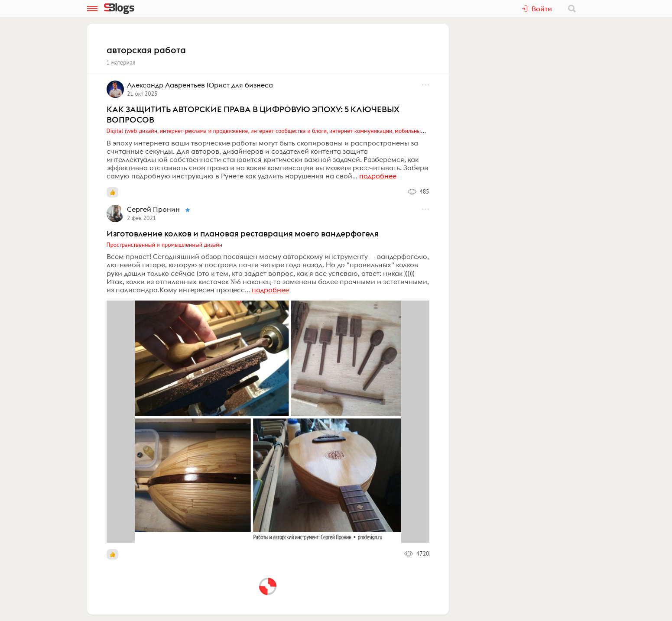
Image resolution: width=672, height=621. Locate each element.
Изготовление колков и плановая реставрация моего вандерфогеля (243, 233)
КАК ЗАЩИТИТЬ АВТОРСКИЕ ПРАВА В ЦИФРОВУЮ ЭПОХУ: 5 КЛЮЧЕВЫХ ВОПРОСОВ (253, 114)
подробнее (378, 176)
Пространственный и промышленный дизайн (165, 245)
